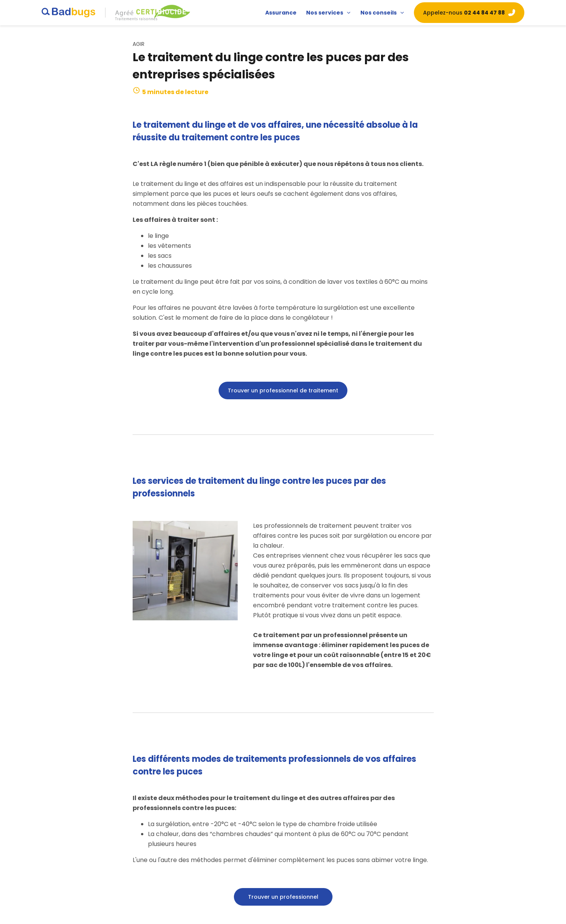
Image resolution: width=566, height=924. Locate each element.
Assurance (281, 13)
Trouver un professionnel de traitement (283, 390)
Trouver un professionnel (283, 897)
